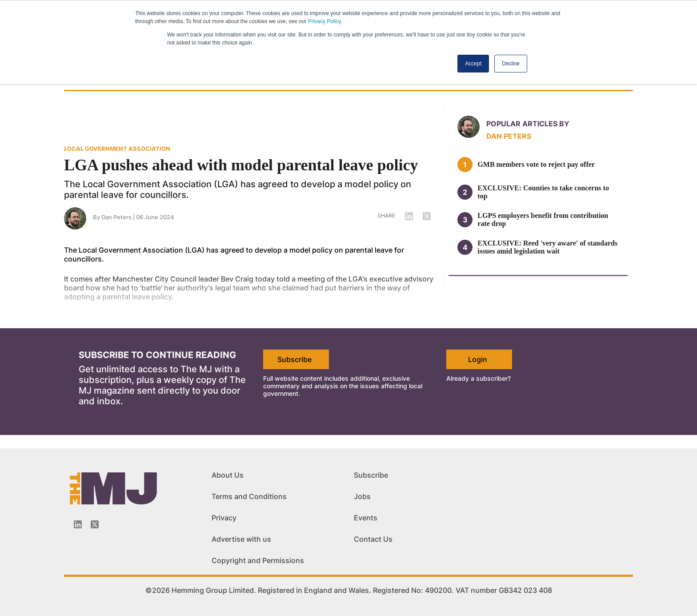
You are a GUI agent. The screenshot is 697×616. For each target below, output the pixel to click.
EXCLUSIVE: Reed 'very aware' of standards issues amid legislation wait (547, 247)
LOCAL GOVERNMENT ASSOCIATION (117, 149)
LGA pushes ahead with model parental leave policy (241, 165)
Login (478, 359)
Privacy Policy (324, 21)
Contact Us (373, 539)
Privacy (224, 518)
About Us (228, 475)
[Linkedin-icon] (78, 524)
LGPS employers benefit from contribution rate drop (543, 219)
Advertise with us (241, 539)
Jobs (362, 496)
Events (366, 518)
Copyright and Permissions (258, 560)
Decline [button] (511, 64)
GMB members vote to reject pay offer (536, 164)
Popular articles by (528, 124)
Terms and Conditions (249, 496)
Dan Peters (509, 136)
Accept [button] (473, 64)
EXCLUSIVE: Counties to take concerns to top (543, 192)
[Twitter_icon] (95, 524)
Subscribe (294, 359)
